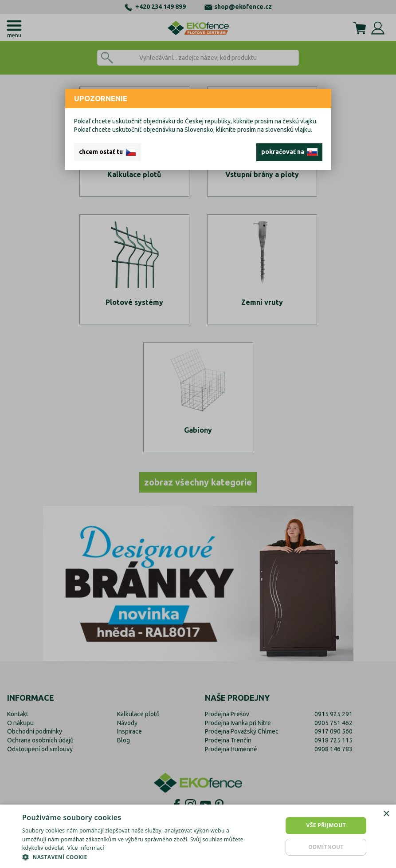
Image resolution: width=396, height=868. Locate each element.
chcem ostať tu (108, 152)
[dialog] (198, 836)
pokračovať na (289, 152)
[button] (135, 857)
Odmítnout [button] (326, 847)
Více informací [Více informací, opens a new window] (86, 848)
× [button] (386, 814)
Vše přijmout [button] (326, 825)
